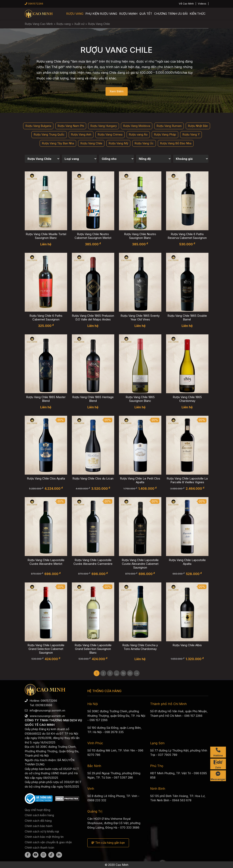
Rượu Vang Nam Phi (71, 126)
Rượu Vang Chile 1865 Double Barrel (187, 318)
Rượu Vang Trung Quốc (49, 134)
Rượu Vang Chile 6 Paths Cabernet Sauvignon (46, 318)
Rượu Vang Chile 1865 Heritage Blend (93, 399)
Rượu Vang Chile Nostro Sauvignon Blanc (140, 236)
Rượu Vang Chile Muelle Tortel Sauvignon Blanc (46, 236)
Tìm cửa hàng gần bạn (108, 843)
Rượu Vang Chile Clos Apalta (46, 478)
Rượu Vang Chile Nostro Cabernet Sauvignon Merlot (93, 236)
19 (123, 673)
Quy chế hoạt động (37, 810)
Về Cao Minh (186, 4)
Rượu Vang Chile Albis (187, 645)
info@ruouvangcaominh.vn (47, 710)
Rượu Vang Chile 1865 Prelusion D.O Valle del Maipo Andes (93, 318)
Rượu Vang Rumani (169, 126)
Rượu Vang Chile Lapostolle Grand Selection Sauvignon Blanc (93, 649)
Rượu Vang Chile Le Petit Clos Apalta (140, 480)
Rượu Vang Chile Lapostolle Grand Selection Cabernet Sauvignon (46, 649)
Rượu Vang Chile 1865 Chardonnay (187, 399)
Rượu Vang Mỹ (118, 143)
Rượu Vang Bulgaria (38, 126)
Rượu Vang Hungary (104, 126)
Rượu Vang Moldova (137, 126)
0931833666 (44, 705)
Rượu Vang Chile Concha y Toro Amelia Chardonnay (140, 647)
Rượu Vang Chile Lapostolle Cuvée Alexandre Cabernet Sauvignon (140, 564)
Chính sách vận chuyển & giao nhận (48, 842)
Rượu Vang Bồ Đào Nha (176, 143)
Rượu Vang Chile (91, 143)
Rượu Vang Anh (81, 134)
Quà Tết (146, 14)
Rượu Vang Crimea (110, 134)
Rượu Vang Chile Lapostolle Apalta (187, 562)
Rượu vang (75, 14)
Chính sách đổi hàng (38, 821)
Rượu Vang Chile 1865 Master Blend (46, 399)
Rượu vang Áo (138, 134)
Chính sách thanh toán (39, 848)
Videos (202, 4)
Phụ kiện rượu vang (101, 14)
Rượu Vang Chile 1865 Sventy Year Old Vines (140, 318)
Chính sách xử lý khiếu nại (42, 831)
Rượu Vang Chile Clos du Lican (93, 478)
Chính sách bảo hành (39, 826)
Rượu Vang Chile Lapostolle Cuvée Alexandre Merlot (46, 562)
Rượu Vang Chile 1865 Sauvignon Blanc (140, 399)
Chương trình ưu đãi (171, 14)
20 (130, 673)
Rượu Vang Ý (191, 134)
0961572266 (34, 4)
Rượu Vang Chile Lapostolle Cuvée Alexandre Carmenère (93, 562)
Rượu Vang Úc (144, 143)
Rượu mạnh (128, 14)
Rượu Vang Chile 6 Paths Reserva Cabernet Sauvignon (187, 236)
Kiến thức (198, 14)
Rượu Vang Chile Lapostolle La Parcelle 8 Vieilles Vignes (187, 480)
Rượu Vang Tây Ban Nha (58, 143)
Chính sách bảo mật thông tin (44, 837)
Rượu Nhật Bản (198, 126)
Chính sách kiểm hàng (39, 815)
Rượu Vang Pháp (165, 134)
